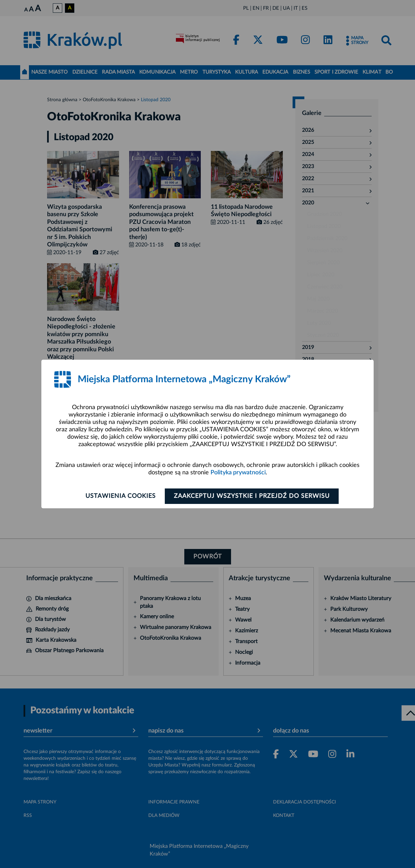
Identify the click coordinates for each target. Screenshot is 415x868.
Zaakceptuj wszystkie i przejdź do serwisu (252, 496)
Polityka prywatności (238, 473)
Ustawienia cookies (121, 496)
